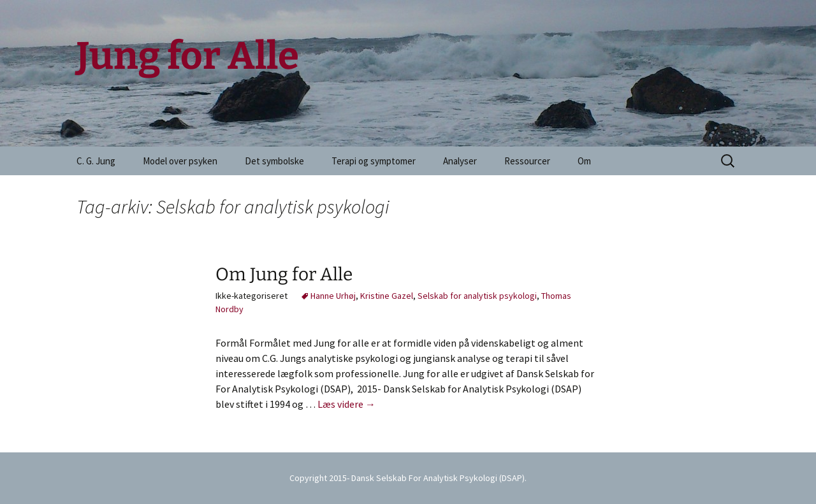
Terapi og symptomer (374, 161)
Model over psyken (180, 161)
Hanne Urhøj (333, 296)
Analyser (460, 161)
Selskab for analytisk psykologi (477, 296)
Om (584, 161)
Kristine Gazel (387, 296)
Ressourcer (527, 161)
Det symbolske (274, 161)
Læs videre (346, 404)
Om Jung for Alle (284, 274)
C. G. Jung (96, 161)
